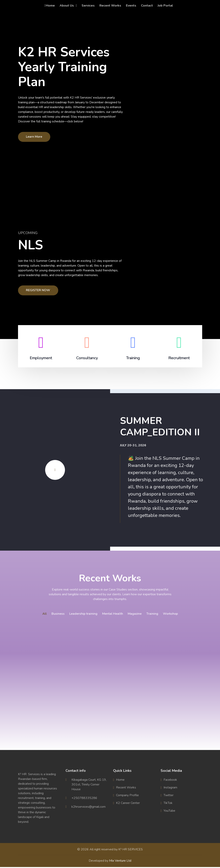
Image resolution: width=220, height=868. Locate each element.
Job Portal (165, 6)
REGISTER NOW (38, 290)
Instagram (170, 788)
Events (131, 6)
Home (50, 6)
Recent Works (110, 6)
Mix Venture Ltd (120, 862)
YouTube (169, 812)
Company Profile (127, 796)
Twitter (169, 796)
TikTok (168, 804)
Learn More (34, 137)
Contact (147, 6)
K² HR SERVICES (131, 850)
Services (88, 6)
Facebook (170, 781)
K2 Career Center (128, 804)
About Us (67, 6)
